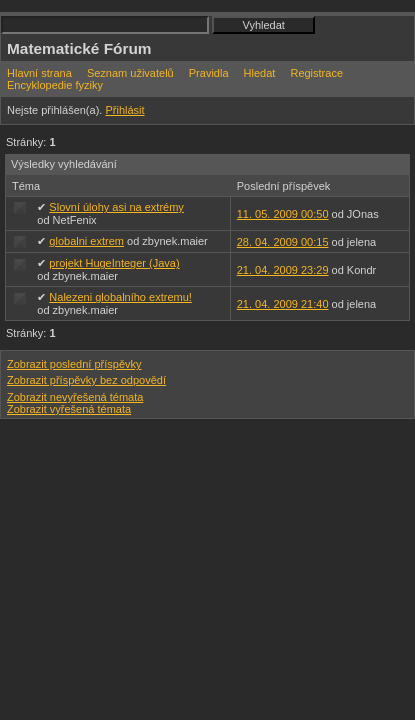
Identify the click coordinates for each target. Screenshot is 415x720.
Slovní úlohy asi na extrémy (116, 207)
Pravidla (209, 73)
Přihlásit (124, 110)
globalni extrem (86, 241)
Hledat (260, 73)
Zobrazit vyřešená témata (69, 409)
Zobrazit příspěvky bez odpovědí (86, 380)
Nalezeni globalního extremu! (120, 297)
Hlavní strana (39, 73)
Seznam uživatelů (130, 73)
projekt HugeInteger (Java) (114, 263)
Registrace (316, 73)
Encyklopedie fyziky (55, 85)
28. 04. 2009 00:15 (283, 242)
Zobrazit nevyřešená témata (75, 397)
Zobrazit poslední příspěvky (74, 364)
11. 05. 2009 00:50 (283, 214)
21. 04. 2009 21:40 (283, 304)
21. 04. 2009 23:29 (283, 270)
